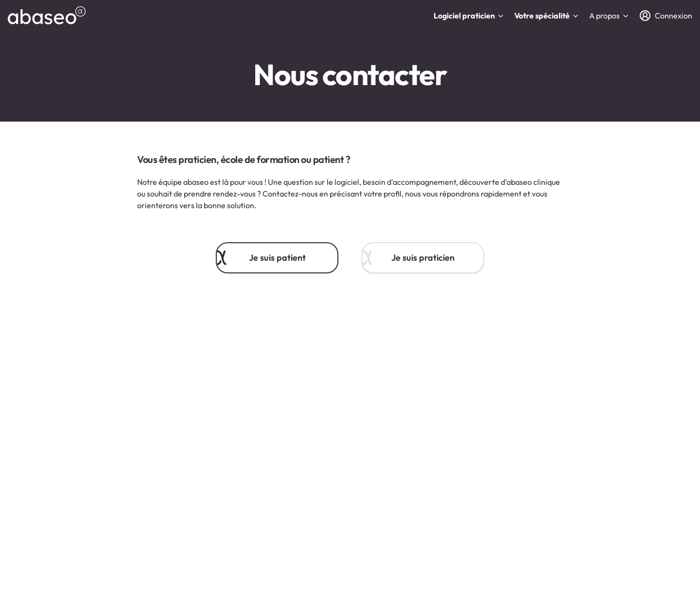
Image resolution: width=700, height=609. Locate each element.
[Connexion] (666, 16)
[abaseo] (47, 15)
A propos (609, 16)
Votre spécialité (547, 16)
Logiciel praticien (469, 16)
